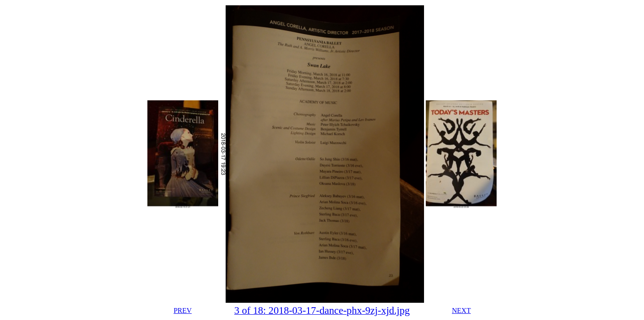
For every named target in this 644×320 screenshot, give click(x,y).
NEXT (461, 310)
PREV (183, 310)
